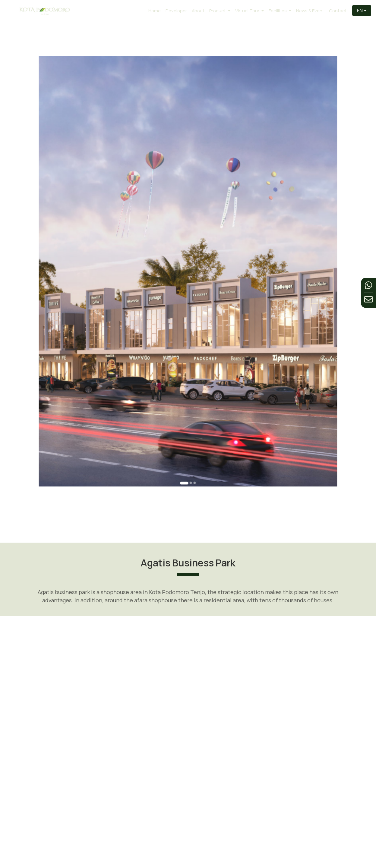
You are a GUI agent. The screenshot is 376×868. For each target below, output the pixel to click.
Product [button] (218, 11)
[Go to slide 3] (192, 392)
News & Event (310, 11)
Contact (338, 11)
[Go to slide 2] (190, 392)
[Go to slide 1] (186, 392)
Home (155, 11)
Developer (176, 11)
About (198, 11)
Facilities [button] (278, 11)
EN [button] (360, 11)
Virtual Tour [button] (248, 11)
